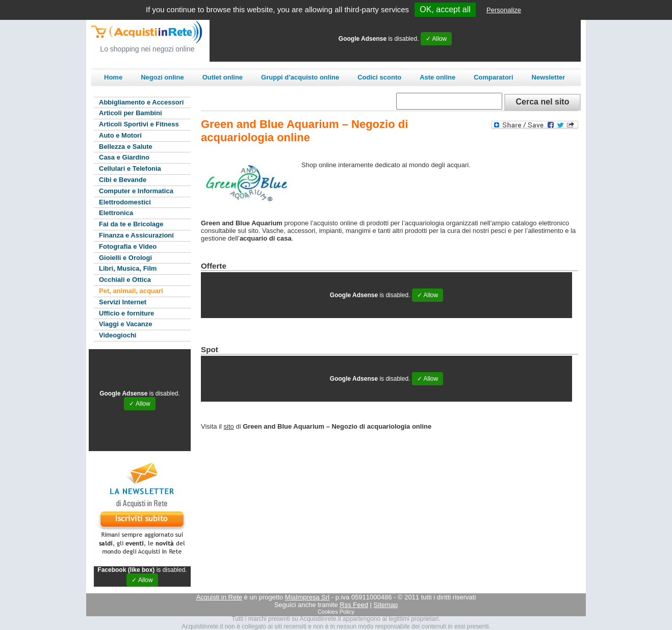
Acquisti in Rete (219, 597)
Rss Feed (354, 605)
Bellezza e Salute (126, 147)
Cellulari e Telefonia (130, 168)
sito (229, 426)
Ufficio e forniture (126, 313)
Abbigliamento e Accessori (141, 102)
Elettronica (116, 213)
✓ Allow (436, 39)
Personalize (504, 10)
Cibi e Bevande (123, 180)
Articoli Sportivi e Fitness (139, 124)
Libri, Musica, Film (128, 268)
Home (113, 77)
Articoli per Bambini (131, 113)
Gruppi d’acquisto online (300, 77)
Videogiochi (118, 335)
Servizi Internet (123, 302)
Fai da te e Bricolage (131, 224)
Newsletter (549, 77)
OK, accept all (445, 9)
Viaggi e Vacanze (126, 324)
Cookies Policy (336, 612)
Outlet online (223, 77)
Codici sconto (379, 77)
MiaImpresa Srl (307, 597)
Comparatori (493, 77)
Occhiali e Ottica (125, 280)
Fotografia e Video (128, 246)
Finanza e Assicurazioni (136, 235)
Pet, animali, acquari (131, 291)
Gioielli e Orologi (125, 258)
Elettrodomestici (125, 202)
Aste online (437, 77)
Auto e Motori (120, 135)
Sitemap (386, 605)
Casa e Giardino (124, 157)
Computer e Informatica (136, 191)
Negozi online (162, 77)
